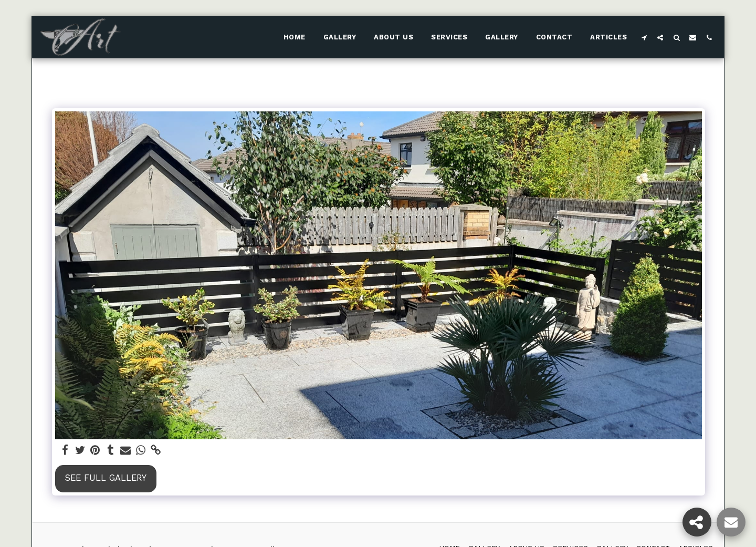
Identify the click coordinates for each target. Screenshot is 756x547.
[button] (644, 37)
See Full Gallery (106, 478)
